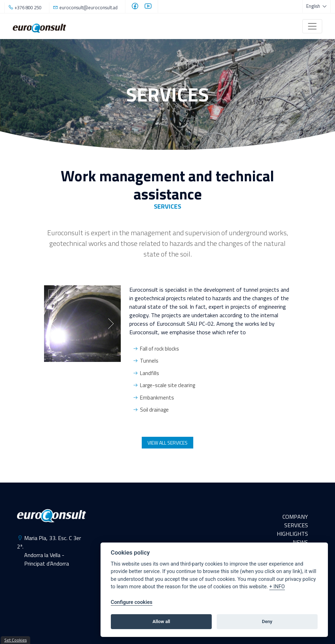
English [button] (314, 6)
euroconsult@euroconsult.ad (88, 7)
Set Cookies (15, 640)
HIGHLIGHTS (292, 534)
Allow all (161, 621)
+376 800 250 (28, 7)
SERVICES (296, 525)
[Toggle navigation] (312, 26)
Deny (267, 621)
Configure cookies (132, 602)
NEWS (300, 542)
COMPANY (295, 517)
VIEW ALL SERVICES (167, 443)
